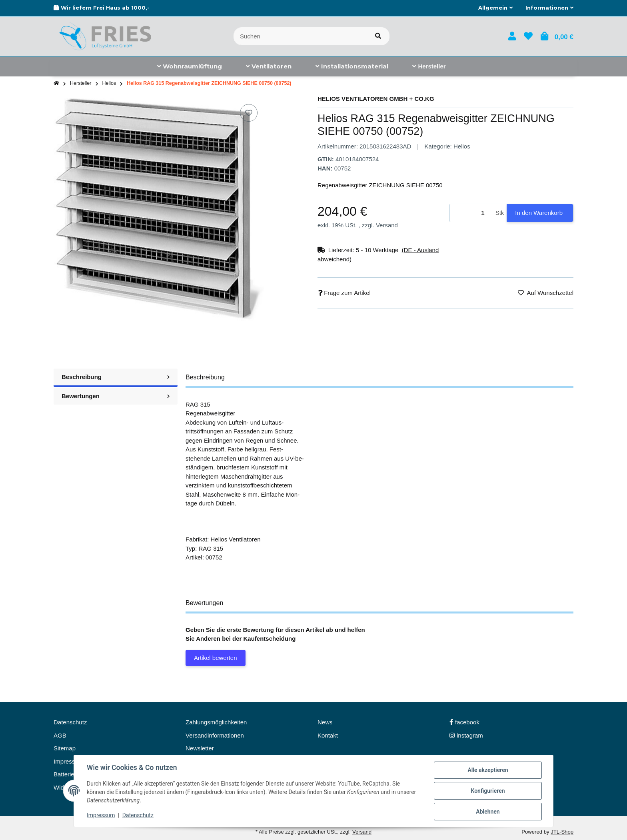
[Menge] (471, 213)
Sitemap (65, 748)
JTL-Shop (562, 832)
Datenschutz (138, 815)
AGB (60, 735)
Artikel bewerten (216, 658)
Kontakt (328, 735)
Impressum (101, 815)
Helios (462, 146)
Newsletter (200, 748)
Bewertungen (116, 396)
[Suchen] (300, 36)
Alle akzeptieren (488, 770)
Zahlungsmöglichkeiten (216, 722)
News (325, 722)
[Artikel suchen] (378, 36)
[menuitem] (190, 66)
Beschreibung (116, 377)
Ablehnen (488, 812)
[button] (495, 8)
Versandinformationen (215, 735)
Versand (387, 225)
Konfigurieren (488, 791)
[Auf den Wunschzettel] (249, 113)
